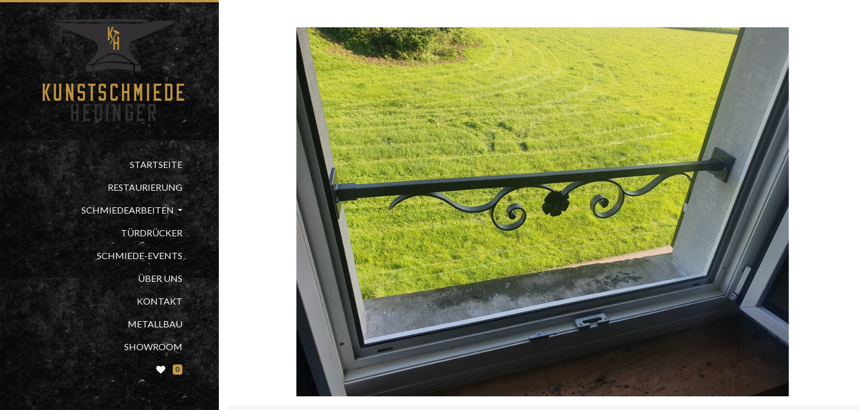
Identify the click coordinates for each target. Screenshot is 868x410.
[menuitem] (109, 165)
